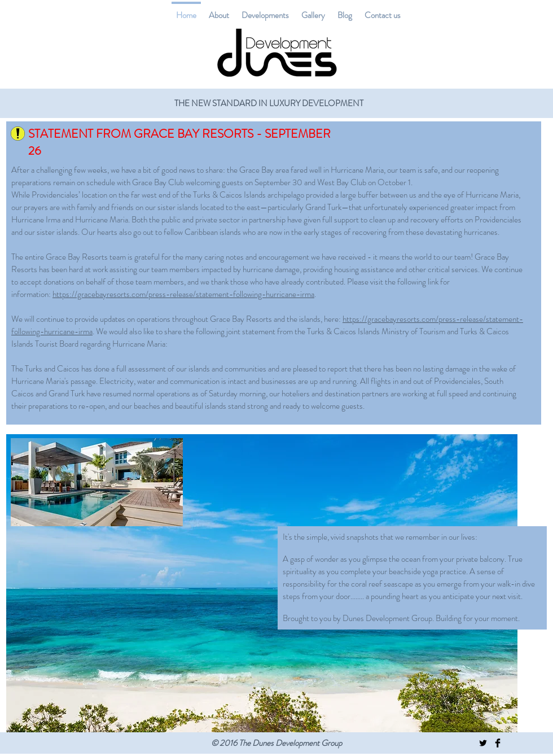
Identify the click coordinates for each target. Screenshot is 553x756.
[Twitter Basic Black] (483, 743)
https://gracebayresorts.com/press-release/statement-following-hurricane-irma (183, 294)
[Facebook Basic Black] (498, 743)
